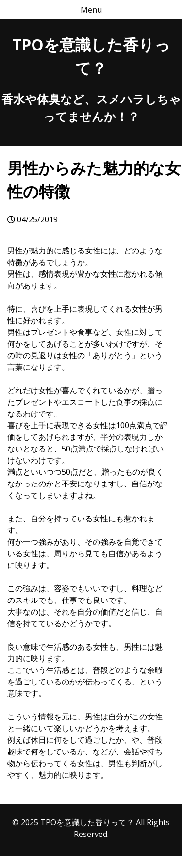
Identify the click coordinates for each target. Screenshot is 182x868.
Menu (91, 10)
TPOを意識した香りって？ (87, 822)
